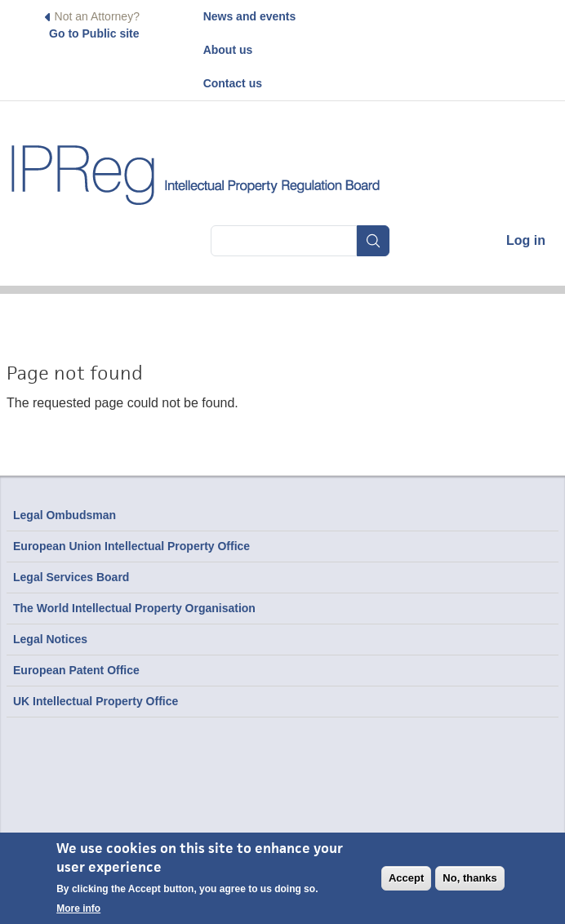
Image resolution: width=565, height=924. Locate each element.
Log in (526, 240)
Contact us (233, 83)
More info (78, 908)
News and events (250, 16)
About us (228, 50)
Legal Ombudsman (65, 515)
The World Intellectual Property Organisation (134, 608)
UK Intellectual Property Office (96, 701)
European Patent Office (76, 670)
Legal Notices (50, 639)
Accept (406, 878)
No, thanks (469, 878)
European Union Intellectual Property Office (131, 546)
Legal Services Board (71, 577)
